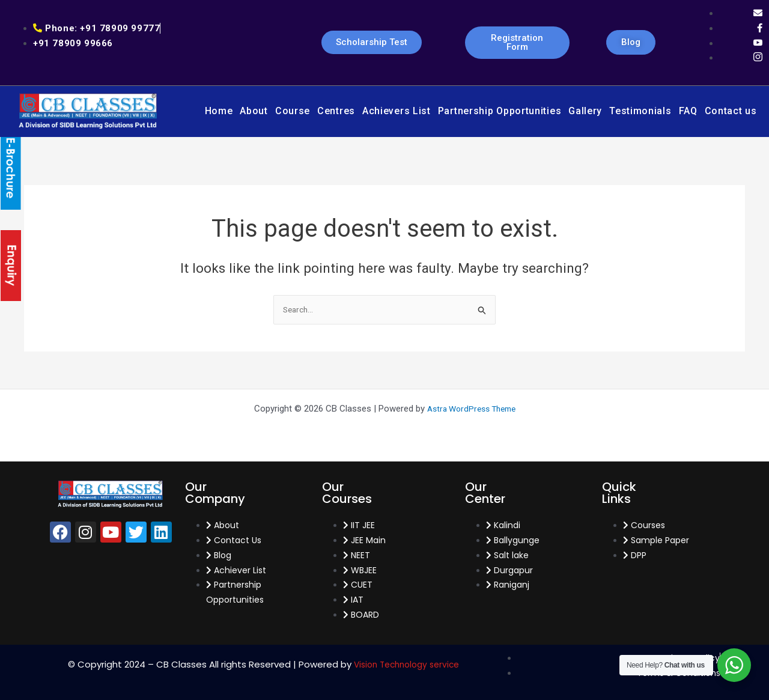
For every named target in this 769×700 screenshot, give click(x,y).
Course (293, 111)
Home (219, 111)
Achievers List (397, 111)
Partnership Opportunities (500, 111)
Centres (336, 111)
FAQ (688, 111)
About (254, 111)
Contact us (731, 111)
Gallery (585, 111)
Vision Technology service (406, 664)
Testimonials (640, 111)
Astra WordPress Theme (471, 409)
